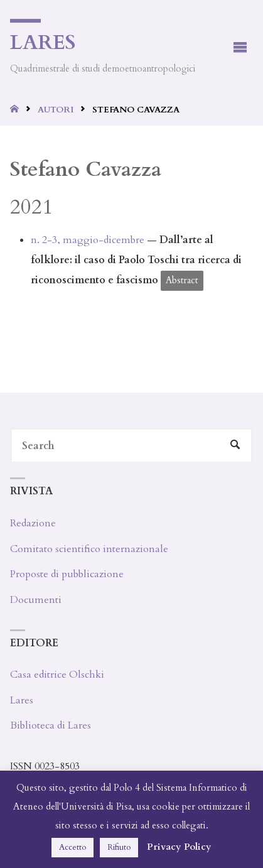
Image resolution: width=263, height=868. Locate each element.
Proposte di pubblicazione (67, 574)
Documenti (36, 600)
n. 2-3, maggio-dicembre (88, 240)
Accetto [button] (72, 847)
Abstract (182, 280)
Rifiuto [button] (119, 847)
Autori (56, 110)
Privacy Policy (179, 847)
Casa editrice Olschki (57, 675)
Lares (43, 43)
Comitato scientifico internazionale (89, 549)
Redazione (33, 523)
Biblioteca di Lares (51, 725)
